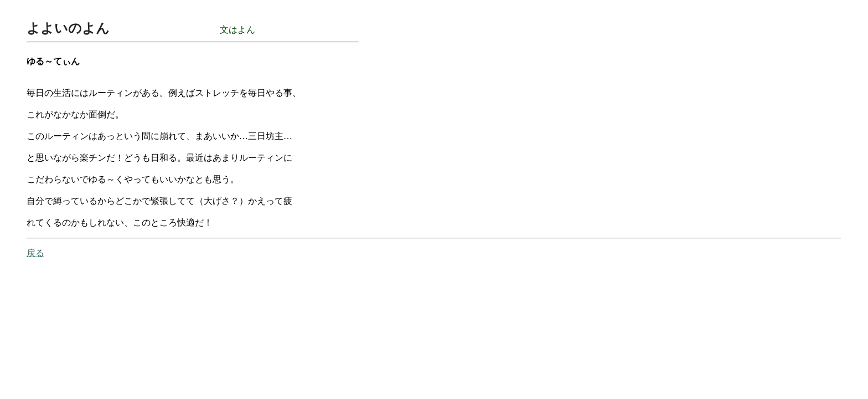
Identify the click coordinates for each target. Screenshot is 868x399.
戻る (35, 253)
